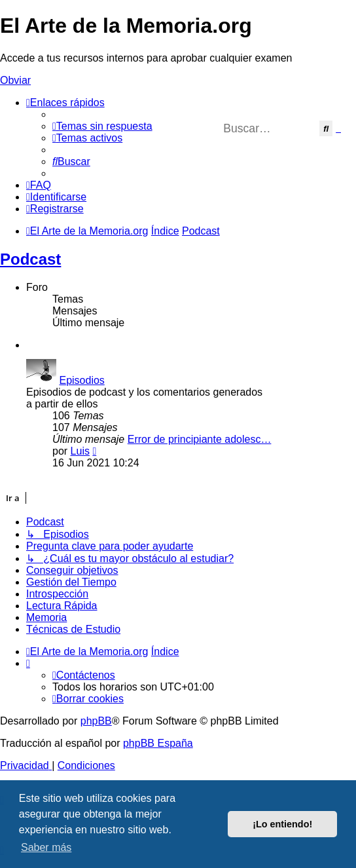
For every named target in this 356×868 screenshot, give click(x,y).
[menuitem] (102, 126)
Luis (80, 451)
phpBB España (158, 743)
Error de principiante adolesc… (200, 439)
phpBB (96, 721)
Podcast (30, 259)
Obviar (15, 80)
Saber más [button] (46, 847)
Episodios (81, 380)
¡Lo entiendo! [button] (282, 824)
